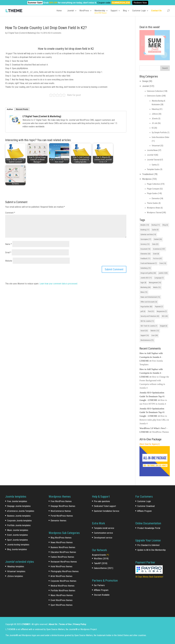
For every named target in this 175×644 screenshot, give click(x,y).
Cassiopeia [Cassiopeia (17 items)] (146, 239)
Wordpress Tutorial (154, 213)
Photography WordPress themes (65, 571)
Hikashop (155, 109)
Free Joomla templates (17, 501)
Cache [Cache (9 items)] (155, 230)
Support (114, 11)
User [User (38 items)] (155, 335)
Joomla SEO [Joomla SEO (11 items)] (146, 278)
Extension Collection (155, 91)
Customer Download (146, 506)
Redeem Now (140, 3)
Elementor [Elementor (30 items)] (145, 254)
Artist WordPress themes (61, 576)
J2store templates (15, 576)
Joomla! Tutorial (153, 160)
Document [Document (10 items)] (145, 249)
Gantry (154, 165)
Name (8, 244)
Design (145, 81)
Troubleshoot (148, 174)
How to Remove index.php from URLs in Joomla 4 (154, 420)
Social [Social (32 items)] (144, 331)
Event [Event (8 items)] (156, 254)
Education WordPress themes (63, 552)
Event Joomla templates (17, 535)
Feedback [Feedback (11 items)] (145, 259)
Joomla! (71, 11)
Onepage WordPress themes (63, 506)
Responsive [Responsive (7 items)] (162, 311)
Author (10, 109)
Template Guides (153, 169)
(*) (108, 555)
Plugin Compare (153, 189)
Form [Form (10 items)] (163, 263)
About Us (53, 624)
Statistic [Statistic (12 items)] (155, 331)
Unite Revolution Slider (161, 137)
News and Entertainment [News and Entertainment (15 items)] (150, 297)
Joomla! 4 (151, 155)
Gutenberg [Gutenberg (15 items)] (146, 268)
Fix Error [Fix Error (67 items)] (157, 259)
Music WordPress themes (62, 595)
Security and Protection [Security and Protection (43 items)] (150, 316)
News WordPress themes (62, 542)
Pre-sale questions (102, 501)
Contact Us (156, 11)
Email (8, 252)
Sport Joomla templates (17, 540)
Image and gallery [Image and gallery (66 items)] (148, 273)
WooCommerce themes (61, 511)
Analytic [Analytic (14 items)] (145, 225)
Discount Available (102, 595)
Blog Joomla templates (17, 549)
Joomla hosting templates (18, 545)
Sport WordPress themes (62, 605)
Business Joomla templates (19, 516)
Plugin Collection (154, 184)
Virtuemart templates (16, 571)
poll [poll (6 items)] (143, 311)
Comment (10, 213)
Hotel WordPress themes (61, 566)
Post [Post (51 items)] (151, 311)
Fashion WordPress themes (62, 557)
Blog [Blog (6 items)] (165, 225)
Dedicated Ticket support (105, 506)
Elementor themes (58, 521)
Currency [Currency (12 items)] (145, 244)
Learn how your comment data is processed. (59, 284)
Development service (103, 538)
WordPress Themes (160, 432)
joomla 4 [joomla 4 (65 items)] (163, 273)
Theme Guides (153, 203)
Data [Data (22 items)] (155, 244)
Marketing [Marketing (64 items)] (146, 287)
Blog (125, 11)
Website (9, 261)
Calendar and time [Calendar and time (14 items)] (148, 235)
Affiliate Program (101, 590)
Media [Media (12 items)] (157, 287)
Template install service (104, 528)
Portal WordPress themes (62, 516)
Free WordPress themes (61, 501)
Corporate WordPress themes (63, 581)
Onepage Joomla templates (19, 506)
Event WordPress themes (62, 600)
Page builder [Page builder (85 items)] (146, 307)
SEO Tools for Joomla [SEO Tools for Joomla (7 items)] (149, 326)
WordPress (84, 11)
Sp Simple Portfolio (159, 132)
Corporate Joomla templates (19, 521)
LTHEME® (26, 624)
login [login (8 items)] (143, 283)
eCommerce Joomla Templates (21, 511)
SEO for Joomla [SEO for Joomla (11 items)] (147, 321)
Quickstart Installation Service (107, 511)
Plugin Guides (152, 193)
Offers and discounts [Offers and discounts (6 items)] (149, 302)
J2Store (155, 114)
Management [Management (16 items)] (155, 283)
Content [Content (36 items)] (158, 239)
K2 (49, 33)
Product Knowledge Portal (149, 528)
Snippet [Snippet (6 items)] (164, 326)
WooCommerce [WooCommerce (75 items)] (147, 340)
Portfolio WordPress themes (63, 591)
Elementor (156, 198)
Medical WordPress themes (62, 586)
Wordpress (147, 179)
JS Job (154, 123)
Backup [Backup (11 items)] (156, 225)
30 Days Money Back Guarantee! (149, 577)
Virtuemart (156, 146)
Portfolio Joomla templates (19, 525)
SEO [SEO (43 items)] (165, 316)
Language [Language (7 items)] (159, 278)
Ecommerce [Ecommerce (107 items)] (159, 249)
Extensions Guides (154, 96)
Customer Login (139, 11)
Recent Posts (22, 109)
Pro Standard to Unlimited (148, 545)
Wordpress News (154, 208)
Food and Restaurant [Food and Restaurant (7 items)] (149, 263)
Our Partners (99, 585)
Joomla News (152, 150)
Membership (100, 11)
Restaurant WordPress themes (64, 562)
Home (59, 11)
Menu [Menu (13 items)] (144, 292)
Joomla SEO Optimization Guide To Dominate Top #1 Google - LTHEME (152, 396)
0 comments (56, 33)
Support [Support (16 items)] (145, 335)
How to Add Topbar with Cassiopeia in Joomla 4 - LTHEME (151, 357)
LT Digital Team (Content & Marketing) (22, 33)
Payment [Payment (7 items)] (159, 307)
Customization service (103, 533)
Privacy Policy (80, 624)
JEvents (155, 119)
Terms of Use (65, 624)
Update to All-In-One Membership (151, 550)
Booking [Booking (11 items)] (145, 230)
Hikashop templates (16, 566)
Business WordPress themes (63, 547)
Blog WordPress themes (61, 538)
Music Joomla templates (18, 530)
